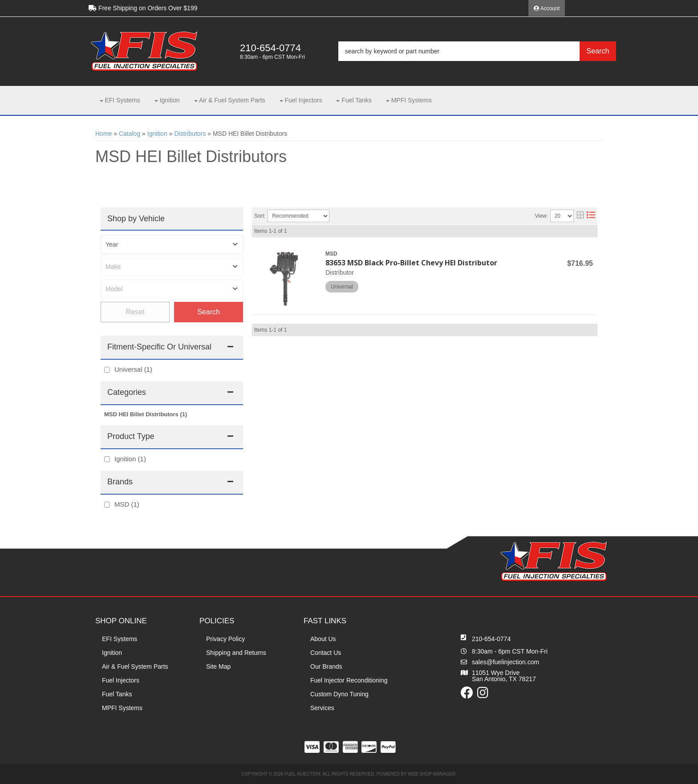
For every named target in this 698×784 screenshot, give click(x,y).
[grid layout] (580, 216)
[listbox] (172, 244)
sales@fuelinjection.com (505, 662)
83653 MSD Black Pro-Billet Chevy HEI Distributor (411, 263)
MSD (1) (127, 504)
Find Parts (209, 312)
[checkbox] (107, 370)
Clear (135, 312)
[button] (477, 51)
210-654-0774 (491, 639)
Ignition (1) (130, 459)
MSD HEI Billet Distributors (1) (146, 414)
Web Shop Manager (432, 774)
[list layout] (591, 216)
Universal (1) (133, 369)
